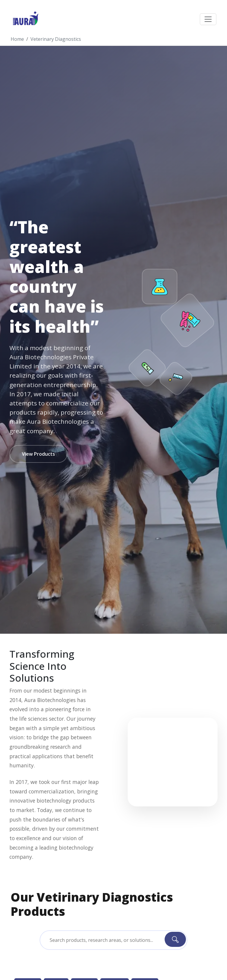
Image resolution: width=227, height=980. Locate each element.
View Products (38, 454)
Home (17, 39)
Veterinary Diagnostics (56, 39)
